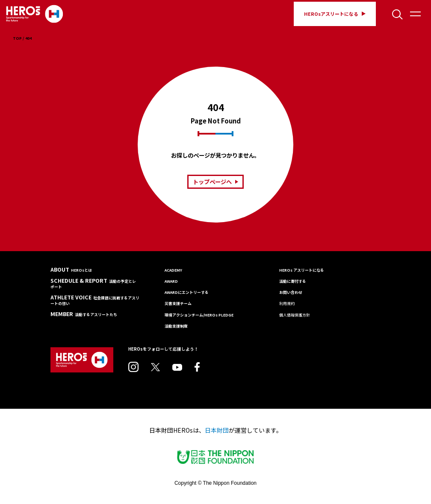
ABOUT (71, 270)
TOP (17, 39)
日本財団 (217, 430)
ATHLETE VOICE (95, 300)
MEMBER (84, 314)
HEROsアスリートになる (335, 14)
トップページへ (215, 182)
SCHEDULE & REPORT (93, 284)
